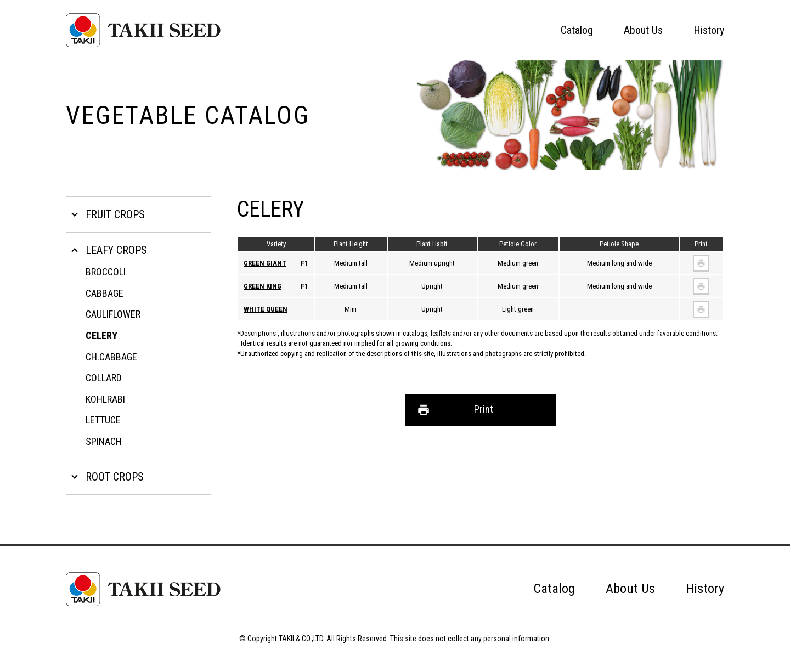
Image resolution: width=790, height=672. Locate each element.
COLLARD (104, 378)
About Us (643, 30)
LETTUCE (103, 420)
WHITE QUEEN (266, 309)
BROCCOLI (106, 272)
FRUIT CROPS (115, 214)
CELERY (101, 335)
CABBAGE (105, 293)
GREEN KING (263, 286)
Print (484, 409)
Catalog (577, 30)
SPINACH (104, 441)
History (709, 30)
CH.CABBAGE (111, 357)
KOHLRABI (105, 399)
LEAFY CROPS (116, 250)
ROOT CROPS (115, 477)
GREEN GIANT (265, 263)
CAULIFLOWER (113, 314)
